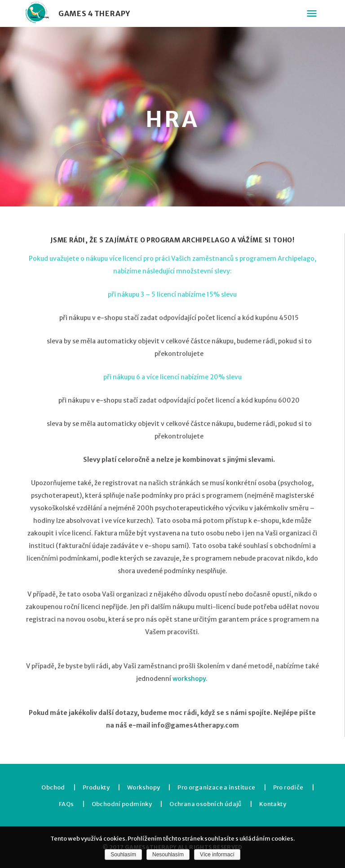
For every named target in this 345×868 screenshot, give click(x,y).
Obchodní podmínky (122, 804)
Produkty (96, 787)
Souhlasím (123, 855)
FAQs (66, 804)
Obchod (53, 787)
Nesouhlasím (168, 855)
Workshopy (144, 787)
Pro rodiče (288, 787)
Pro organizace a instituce (216, 787)
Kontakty (273, 804)
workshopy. (191, 679)
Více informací (217, 855)
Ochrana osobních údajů (206, 804)
